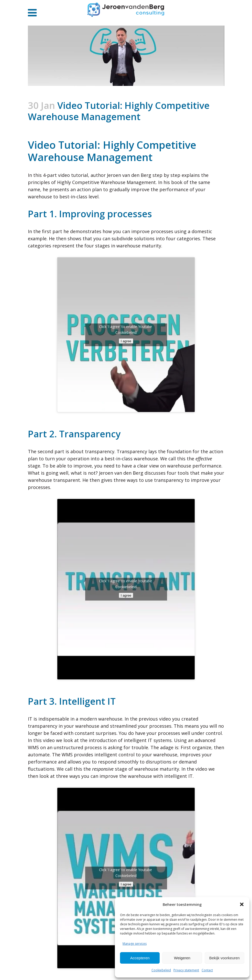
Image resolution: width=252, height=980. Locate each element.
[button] (242, 904)
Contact (207, 970)
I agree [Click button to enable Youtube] (126, 341)
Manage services (135, 944)
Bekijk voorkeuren (224, 958)
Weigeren (182, 958)
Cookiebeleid (161, 970)
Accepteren (140, 958)
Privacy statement (186, 970)
